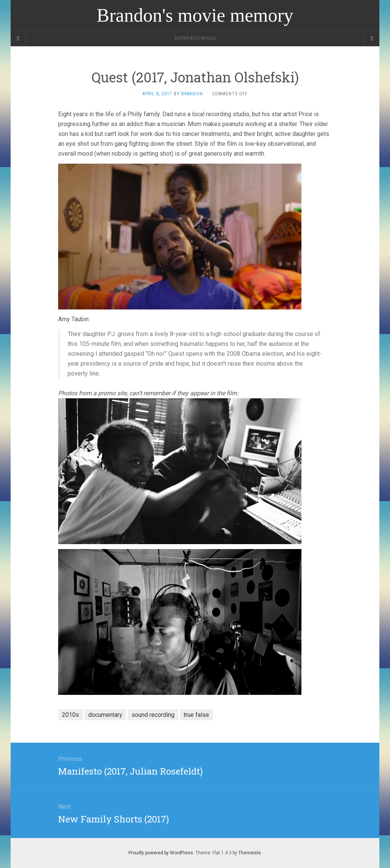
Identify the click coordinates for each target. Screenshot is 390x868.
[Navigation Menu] (372, 38)
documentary (105, 715)
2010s (71, 715)
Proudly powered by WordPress (161, 853)
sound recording (153, 715)
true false (196, 715)
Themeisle (250, 853)
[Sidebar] (18, 38)
